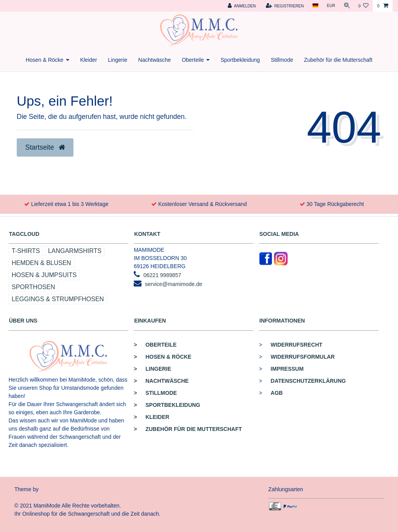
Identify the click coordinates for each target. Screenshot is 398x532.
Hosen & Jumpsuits (44, 275)
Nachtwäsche (155, 60)
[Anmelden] (241, 6)
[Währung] (330, 6)
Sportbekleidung (240, 60)
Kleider (89, 60)
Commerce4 (56, 489)
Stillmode (282, 60)
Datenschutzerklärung (308, 381)
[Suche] (346, 6)
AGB (277, 393)
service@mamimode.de (174, 284)
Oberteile (193, 60)
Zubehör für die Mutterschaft (338, 60)
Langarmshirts (75, 251)
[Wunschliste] (363, 6)
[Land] (314, 6)
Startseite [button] (45, 147)
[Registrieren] (284, 6)
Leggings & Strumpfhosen (58, 299)
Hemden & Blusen (41, 263)
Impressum (287, 369)
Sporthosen (33, 287)
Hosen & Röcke (45, 60)
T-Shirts (26, 251)
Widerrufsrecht (296, 345)
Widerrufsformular (303, 357)
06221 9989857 (162, 275)
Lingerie (118, 60)
